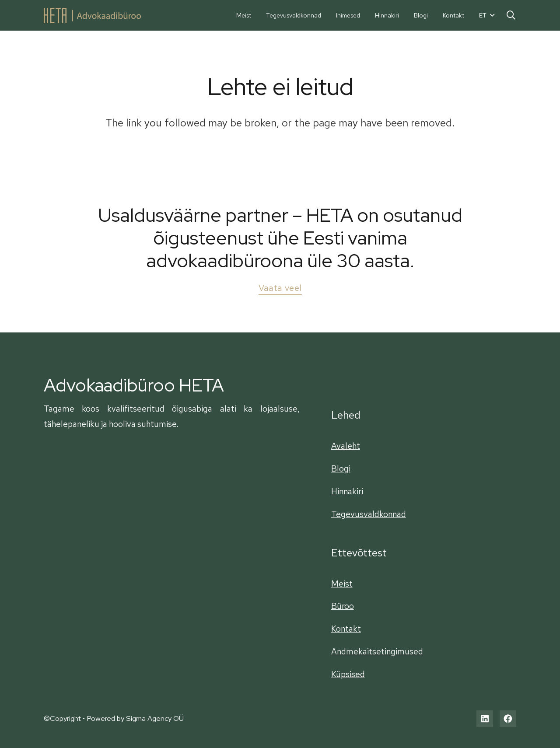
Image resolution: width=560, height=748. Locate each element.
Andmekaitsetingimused (377, 651)
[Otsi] (511, 15)
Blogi (341, 468)
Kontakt (346, 629)
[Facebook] (508, 719)
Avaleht (346, 446)
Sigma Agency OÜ (155, 718)
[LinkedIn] (485, 719)
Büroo (343, 606)
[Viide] (92, 16)
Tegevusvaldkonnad (369, 514)
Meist (342, 584)
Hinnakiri (347, 491)
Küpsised (348, 674)
